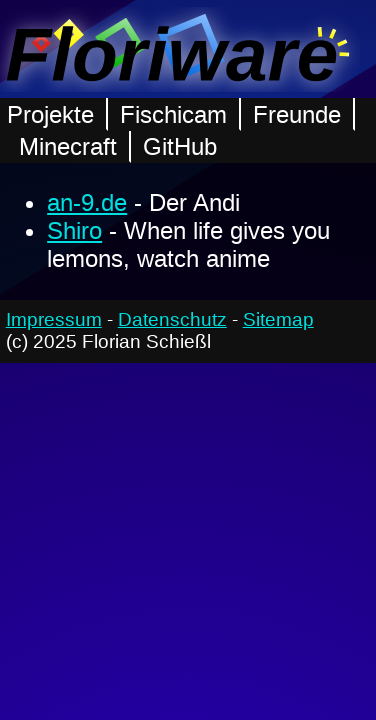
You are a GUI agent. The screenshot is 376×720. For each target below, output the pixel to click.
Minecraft (68, 146)
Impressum (54, 319)
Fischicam (173, 114)
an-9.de (87, 202)
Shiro (74, 230)
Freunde (297, 114)
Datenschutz (172, 319)
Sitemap (278, 319)
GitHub (180, 146)
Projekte (50, 114)
